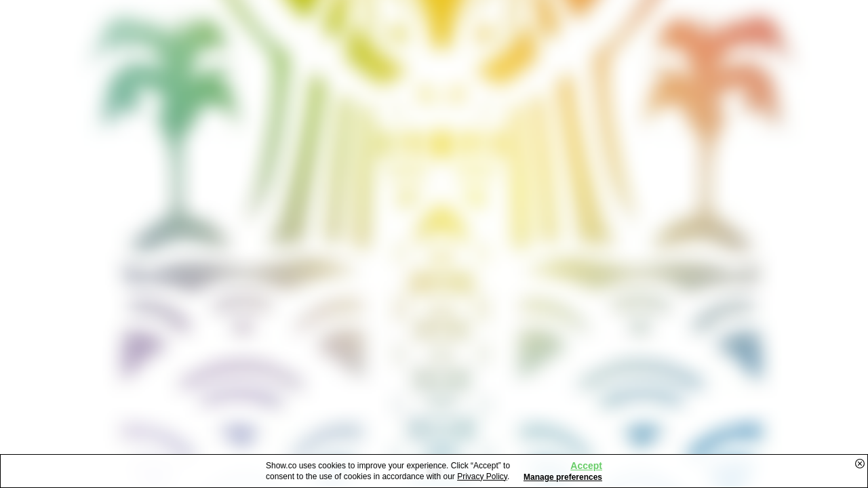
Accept (586, 466)
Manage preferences (563, 477)
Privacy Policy (482, 476)
